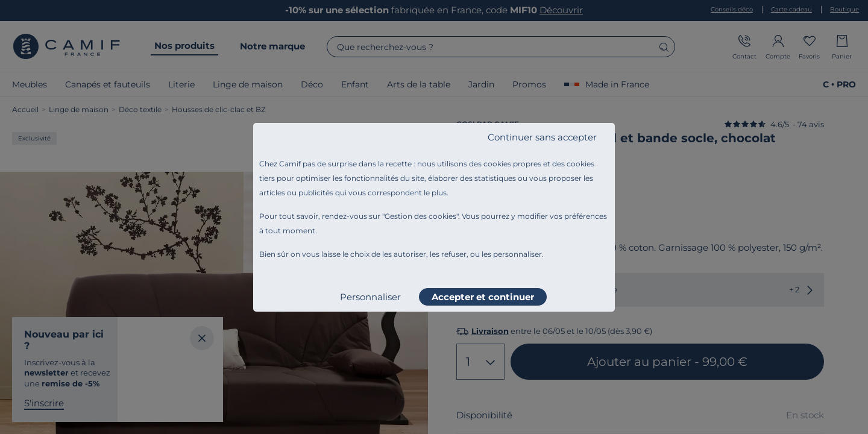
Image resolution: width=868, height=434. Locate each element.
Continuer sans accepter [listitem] (542, 137)
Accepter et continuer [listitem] (483, 297)
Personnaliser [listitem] (370, 297)
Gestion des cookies (420, 216)
